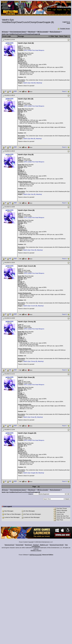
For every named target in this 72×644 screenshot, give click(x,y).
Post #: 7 (65, 426)
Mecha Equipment (55, 32)
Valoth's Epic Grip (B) (29, 194)
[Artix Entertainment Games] (18, 32)
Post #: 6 (65, 370)
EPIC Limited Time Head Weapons (34, 50)
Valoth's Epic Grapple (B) (30, 473)
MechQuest (28, 545)
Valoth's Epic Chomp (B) (30, 361)
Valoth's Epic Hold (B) (29, 83)
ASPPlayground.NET (36, 555)
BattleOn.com (44, 545)
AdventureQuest (9, 545)
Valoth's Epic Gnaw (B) (30, 417)
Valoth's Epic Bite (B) (29, 139)
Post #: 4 (65, 259)
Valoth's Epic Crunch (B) (30, 306)
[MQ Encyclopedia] (43, 32)
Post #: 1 (65, 91)
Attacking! (39, 83)
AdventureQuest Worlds (57, 545)
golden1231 (9, 43)
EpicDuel (36, 545)
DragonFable (20, 545)
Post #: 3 (65, 203)
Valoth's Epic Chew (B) (30, 250)
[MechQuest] (32, 32)
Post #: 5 (65, 314)
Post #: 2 (65, 147)
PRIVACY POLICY (36, 550)
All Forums (5, 32)
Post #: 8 (65, 482)
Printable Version (64, 29)
